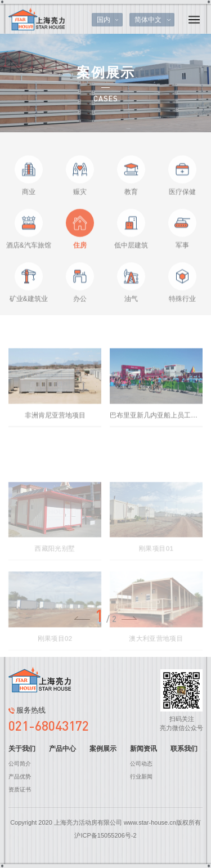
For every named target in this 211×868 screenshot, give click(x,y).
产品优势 (20, 777)
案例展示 (103, 749)
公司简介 (20, 764)
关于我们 (22, 749)
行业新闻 (141, 777)
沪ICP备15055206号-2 (105, 835)
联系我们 (184, 749)
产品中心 (62, 749)
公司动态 (141, 764)
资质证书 (20, 789)
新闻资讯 (143, 749)
